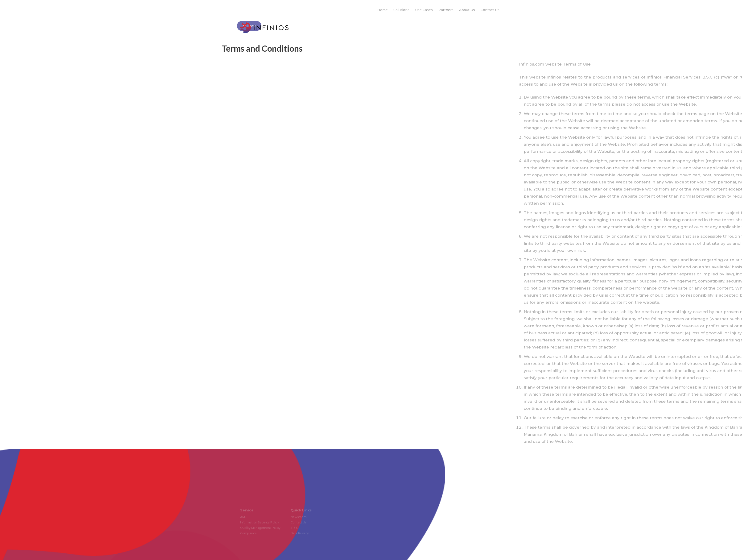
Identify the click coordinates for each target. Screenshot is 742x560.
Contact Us (490, 10)
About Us (467, 10)
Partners (446, 10)
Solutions (401, 10)
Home (383, 10)
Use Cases (424, 10)
